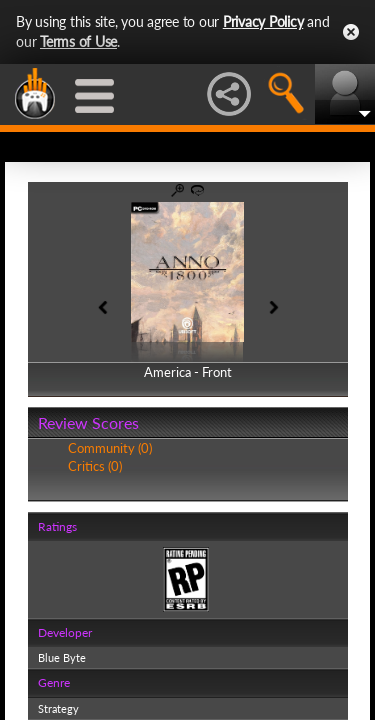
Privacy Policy (263, 21)
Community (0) (110, 448)
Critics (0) (95, 466)
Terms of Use (78, 41)
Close (351, 32)
